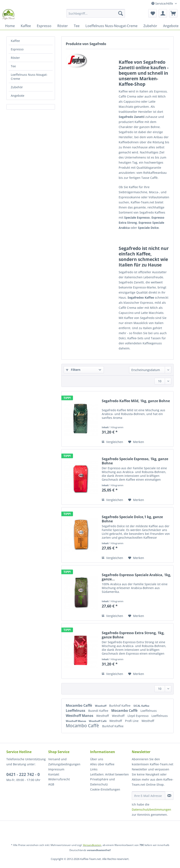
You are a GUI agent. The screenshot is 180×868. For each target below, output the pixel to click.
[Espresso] (44, 26)
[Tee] (77, 26)
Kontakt (54, 774)
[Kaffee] (26, 26)
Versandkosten (92, 845)
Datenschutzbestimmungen (151, 809)
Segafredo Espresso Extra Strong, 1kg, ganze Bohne (133, 635)
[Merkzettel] (153, 13)
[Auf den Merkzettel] (136, 442)
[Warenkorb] (173, 13)
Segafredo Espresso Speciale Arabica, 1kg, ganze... (136, 577)
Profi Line (132, 721)
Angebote (18, 96)
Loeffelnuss (76, 711)
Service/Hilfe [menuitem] (163, 3)
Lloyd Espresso (138, 716)
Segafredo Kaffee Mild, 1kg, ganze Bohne (136, 401)
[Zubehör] (150, 26)
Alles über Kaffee (102, 764)
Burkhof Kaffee (120, 706)
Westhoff (101, 706)
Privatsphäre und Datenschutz (102, 782)
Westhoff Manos (80, 716)
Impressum (56, 769)
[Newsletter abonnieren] (169, 796)
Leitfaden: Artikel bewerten (109, 774)
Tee (13, 66)
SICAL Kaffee (141, 706)
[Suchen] (121, 13)
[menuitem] (96, 15)
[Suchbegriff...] (96, 13)
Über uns (97, 759)
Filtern (73, 370)
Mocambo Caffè (79, 705)
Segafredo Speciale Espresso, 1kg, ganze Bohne (135, 461)
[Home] (10, 26)
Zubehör (17, 87)
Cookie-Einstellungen (105, 789)
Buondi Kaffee (99, 711)
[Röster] (63, 26)
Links (94, 769)
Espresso (17, 49)
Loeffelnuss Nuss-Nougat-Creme (29, 77)
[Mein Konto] (163, 13)
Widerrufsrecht (59, 779)
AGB (51, 784)
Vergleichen (112, 442)
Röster (15, 58)
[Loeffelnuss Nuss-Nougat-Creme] (111, 26)
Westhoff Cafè (98, 721)
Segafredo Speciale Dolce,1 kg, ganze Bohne (132, 519)
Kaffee (15, 41)
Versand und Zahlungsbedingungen (64, 762)
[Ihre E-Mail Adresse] (148, 796)
